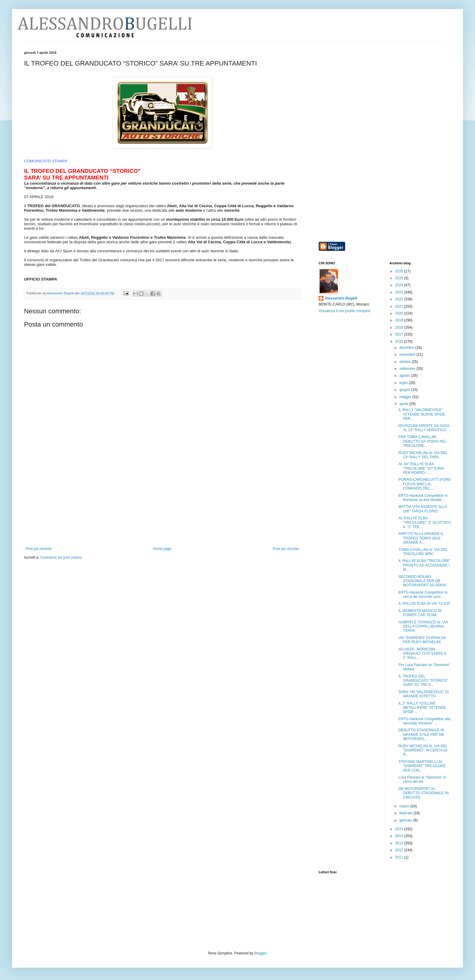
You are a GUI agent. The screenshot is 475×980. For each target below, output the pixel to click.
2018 (400, 327)
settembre (408, 369)
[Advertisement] (162, 502)
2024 (400, 285)
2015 (400, 829)
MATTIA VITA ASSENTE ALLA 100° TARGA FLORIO (423, 509)
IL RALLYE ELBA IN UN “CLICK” (424, 604)
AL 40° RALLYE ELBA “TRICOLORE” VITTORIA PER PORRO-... (421, 468)
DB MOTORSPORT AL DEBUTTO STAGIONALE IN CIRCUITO (423, 793)
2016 (400, 342)
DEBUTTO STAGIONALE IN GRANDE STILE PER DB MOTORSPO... (421, 734)
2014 (400, 836)
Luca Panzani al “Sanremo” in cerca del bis (422, 779)
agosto (405, 376)
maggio (406, 397)
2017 (400, 334)
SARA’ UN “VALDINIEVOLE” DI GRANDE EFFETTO (423, 694)
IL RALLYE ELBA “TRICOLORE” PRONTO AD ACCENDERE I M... (424, 565)
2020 (400, 313)
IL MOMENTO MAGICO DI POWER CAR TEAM (420, 613)
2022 (400, 299)
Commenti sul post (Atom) (61, 558)
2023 (400, 292)
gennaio (406, 820)
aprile (404, 404)
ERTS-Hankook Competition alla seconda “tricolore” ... (424, 721)
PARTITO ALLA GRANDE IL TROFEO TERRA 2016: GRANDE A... (421, 538)
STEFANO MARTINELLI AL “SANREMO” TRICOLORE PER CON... (422, 766)
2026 (400, 271)
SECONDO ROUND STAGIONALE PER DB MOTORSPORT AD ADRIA (422, 581)
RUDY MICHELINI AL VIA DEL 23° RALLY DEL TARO (423, 455)
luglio (404, 383)
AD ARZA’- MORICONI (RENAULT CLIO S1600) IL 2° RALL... (422, 654)
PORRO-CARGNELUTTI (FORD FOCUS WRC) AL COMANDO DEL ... (424, 484)
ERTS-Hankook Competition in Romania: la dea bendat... (423, 498)
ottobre (405, 362)
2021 (400, 306)
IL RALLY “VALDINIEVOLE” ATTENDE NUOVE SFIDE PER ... (422, 414)
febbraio (406, 813)
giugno (405, 390)
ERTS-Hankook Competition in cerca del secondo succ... (423, 594)
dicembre (407, 348)
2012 (400, 850)
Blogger (260, 953)
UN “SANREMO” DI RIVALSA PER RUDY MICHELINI (422, 640)
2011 (400, 857)
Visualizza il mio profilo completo (345, 311)
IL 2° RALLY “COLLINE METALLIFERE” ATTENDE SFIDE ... (422, 708)
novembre (408, 355)
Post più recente (39, 549)
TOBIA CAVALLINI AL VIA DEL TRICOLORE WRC (423, 552)
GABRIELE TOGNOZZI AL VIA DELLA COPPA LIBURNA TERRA (423, 627)
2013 (400, 843)
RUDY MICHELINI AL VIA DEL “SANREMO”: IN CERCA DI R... (423, 750)
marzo (405, 806)
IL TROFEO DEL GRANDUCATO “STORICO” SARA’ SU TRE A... (423, 681)
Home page (162, 549)
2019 (400, 320)
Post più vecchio (286, 549)
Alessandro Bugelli (341, 298)
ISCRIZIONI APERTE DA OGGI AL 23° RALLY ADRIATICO (424, 428)
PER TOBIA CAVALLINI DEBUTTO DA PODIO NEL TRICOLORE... (422, 441)
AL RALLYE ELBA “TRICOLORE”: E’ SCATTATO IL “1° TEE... (424, 522)
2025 (400, 278)
